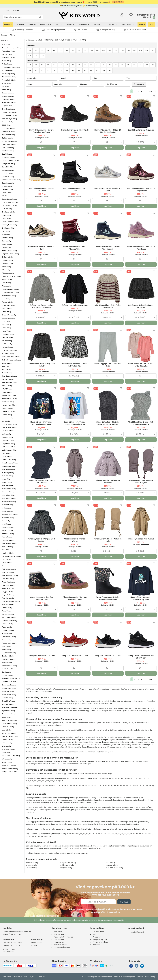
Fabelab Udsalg (7, 264)
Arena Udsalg (7, 83)
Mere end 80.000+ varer (135, 30)
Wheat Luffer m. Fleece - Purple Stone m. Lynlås (141, 482)
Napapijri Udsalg (8, 534)
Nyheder (21, 24)
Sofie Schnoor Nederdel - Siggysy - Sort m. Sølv (141, 306)
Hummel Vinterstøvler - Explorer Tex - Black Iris (108, 248)
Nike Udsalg (6, 550)
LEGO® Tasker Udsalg (10, 424)
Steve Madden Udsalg (10, 682)
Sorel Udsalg (6, 672)
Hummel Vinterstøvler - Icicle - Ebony (75, 190)
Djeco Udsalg (7, 215)
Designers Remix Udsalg (10, 202)
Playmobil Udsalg (8, 595)
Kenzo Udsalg (7, 392)
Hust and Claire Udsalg (10, 350)
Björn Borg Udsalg (9, 109)
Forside (4, 35)
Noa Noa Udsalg (8, 553)
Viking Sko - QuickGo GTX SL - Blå (42, 656)
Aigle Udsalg (6, 61)
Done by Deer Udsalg (9, 225)
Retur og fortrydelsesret (63, 937)
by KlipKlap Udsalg (9, 135)
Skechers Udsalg (8, 656)
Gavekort (96, 945)
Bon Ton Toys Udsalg (9, 119)
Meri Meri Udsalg (8, 486)
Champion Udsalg (8, 157)
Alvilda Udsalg (7, 64)
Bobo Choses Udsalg (9, 115)
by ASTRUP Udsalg (9, 132)
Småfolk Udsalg (7, 662)
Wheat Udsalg (7, 759)
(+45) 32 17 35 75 (16, 934)
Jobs (94, 934)
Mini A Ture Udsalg (9, 495)
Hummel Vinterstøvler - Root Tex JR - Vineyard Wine (141, 190)
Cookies (140, 977)
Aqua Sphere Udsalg (9, 77)
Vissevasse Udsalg (8, 749)
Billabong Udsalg (8, 96)
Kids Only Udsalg (8, 402)
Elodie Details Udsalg (9, 251)
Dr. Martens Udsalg (9, 228)
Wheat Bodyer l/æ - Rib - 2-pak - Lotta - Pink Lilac (141, 365)
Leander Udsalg (7, 418)
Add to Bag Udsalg (9, 51)
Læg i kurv (42, 148)
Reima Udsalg (7, 627)
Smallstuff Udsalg (8, 659)
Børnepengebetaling (62, 947)
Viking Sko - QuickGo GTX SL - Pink (75, 656)
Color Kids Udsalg (8, 167)
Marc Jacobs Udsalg (9, 469)
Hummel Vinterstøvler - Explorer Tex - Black (42, 190)
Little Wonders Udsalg (10, 450)
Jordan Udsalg (7, 373)
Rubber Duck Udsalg (9, 643)
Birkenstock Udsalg (9, 103)
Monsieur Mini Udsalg (10, 514)
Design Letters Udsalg (10, 199)
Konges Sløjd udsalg (68, 863)
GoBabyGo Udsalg (8, 318)
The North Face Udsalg (10, 708)
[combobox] (42, 142)
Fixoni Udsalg (7, 280)
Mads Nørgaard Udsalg (10, 463)
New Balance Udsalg (9, 543)
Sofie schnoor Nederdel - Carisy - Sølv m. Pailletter (75, 365)
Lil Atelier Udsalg (8, 440)
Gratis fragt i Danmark (22, 30)
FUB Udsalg (6, 299)
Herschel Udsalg (8, 338)
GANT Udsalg (7, 309)
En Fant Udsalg (7, 257)
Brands (32, 24)
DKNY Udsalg (7, 218)
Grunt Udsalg (7, 325)
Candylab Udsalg (8, 151)
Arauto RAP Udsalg (9, 80)
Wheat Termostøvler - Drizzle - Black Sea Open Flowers (108, 598)
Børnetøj (46, 24)
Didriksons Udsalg (8, 212)
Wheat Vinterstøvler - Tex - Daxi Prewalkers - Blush (75, 598)
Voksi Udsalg (6, 753)
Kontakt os (58, 932)
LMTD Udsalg (7, 457)
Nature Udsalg (7, 537)
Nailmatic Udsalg (8, 527)
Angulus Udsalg (8, 70)
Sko (59, 24)
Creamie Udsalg (7, 186)
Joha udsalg (110, 863)
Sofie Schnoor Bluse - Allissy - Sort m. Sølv (42, 365)
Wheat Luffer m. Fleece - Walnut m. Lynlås (108, 540)
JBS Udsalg (6, 366)
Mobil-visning (150, 977)
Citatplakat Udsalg (8, 164)
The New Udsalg (8, 704)
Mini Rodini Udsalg (9, 498)
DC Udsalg (6, 196)
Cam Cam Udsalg (8, 148)
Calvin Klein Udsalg (9, 144)
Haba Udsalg (6, 328)
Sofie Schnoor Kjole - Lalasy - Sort (75, 305)
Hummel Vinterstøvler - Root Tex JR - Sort (75, 131)
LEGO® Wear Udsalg (9, 428)
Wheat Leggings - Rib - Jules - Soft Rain (108, 365)
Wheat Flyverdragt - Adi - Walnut (141, 539)
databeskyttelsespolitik (114, 920)
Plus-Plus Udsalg (8, 598)
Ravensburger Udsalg (10, 621)
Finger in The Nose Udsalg (11, 276)
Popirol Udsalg (7, 608)
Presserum (97, 937)
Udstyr (98, 24)
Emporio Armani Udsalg (10, 254)
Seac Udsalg (6, 646)
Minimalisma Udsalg (9, 502)
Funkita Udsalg (7, 302)
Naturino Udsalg (8, 540)
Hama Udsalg (7, 331)
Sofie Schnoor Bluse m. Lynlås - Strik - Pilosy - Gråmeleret (42, 306)
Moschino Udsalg (8, 518)
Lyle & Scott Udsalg (9, 460)
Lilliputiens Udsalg (8, 444)
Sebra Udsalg (7, 650)
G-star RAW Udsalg (9, 305)
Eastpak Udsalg (7, 238)
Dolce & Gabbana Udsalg (11, 222)
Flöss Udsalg (6, 286)
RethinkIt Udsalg (8, 630)
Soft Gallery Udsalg (9, 669)
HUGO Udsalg (7, 344)
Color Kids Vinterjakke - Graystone (141, 130)
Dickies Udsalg (7, 209)
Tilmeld (124, 902)
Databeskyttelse (106, 977)
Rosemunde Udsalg (9, 637)
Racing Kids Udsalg (9, 617)
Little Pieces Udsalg (9, 447)
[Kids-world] (79, 16)
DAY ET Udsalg (7, 193)
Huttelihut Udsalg (8, 354)
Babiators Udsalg (8, 93)
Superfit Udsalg (7, 698)
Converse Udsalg (8, 177)
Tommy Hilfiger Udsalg (10, 720)
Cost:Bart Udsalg (8, 183)
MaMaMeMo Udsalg (9, 466)
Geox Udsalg (6, 312)
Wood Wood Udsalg (9, 765)
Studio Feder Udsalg (9, 688)
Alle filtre (139, 84)
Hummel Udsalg (8, 347)
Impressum (118, 977)
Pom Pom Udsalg (8, 605)
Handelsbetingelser (90, 977)
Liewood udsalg (112, 865)
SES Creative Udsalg (9, 653)
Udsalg (142, 24)
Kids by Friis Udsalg (9, 395)
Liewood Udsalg (8, 437)
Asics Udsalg (6, 90)
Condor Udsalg (7, 173)
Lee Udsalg (6, 421)
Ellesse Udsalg (7, 247)
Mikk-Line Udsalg (8, 492)
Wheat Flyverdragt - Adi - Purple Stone (75, 482)
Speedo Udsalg (7, 675)
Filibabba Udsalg (8, 273)
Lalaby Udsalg (7, 415)
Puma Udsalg (7, 611)
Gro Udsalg (6, 321)
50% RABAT (8, 24)
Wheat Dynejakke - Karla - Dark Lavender (108, 482)
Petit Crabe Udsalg (9, 572)
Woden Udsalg (7, 762)
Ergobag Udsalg (8, 260)
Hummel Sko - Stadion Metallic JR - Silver (108, 190)
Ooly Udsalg (6, 560)
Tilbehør (84, 24)
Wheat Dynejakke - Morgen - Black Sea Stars (42, 540)
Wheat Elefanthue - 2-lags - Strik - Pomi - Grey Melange (141, 423)
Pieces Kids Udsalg (9, 582)
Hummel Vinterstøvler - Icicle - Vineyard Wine (75, 248)
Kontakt (7, 928)
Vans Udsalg (6, 730)
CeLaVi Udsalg (7, 154)
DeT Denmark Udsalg (9, 206)
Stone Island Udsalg (9, 685)
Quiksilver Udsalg (8, 614)
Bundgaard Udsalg (9, 128)
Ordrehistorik (59, 940)
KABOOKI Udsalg (8, 379)
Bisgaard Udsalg (8, 106)
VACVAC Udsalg (8, 727)
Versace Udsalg (7, 740)
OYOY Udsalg (7, 563)
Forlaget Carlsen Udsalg (10, 292)
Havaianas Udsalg (8, 334)
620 (151, 91)
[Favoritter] (55, 96)
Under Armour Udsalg (10, 724)
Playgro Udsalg (7, 592)
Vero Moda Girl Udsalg (10, 736)
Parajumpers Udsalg (9, 566)
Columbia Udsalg (8, 170)
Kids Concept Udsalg (9, 399)
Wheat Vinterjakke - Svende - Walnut (75, 540)
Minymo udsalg (66, 868)
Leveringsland (130, 977)
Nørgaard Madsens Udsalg (11, 556)
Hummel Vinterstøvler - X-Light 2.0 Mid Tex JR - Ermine (108, 131)
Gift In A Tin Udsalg (9, 315)
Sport (71, 24)
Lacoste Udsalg (7, 408)
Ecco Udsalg (6, 241)
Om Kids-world (98, 932)
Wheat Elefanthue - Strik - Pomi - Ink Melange (42, 482)
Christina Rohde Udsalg (10, 161)
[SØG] (40, 17)
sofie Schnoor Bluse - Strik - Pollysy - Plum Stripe (108, 306)
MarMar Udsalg (7, 476)
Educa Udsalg (7, 244)
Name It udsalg (32, 863)
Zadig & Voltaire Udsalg (10, 772)
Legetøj (112, 24)
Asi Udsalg (6, 87)
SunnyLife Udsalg (8, 691)
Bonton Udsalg (7, 122)
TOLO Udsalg (7, 717)
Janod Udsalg (7, 363)
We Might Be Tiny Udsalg (11, 756)
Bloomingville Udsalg (10, 112)
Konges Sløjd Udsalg (9, 405)
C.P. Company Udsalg (10, 141)
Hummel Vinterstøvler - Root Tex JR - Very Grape (141, 248)
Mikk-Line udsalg (67, 865)
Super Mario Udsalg (9, 695)
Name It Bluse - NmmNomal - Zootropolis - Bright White (75, 423)
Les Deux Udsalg (8, 431)
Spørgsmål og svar (100, 940)
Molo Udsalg (6, 508)
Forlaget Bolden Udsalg (10, 289)
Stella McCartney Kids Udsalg (12, 679)
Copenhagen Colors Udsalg (12, 180)
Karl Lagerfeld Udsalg (9, 383)
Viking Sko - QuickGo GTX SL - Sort (108, 656)
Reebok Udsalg (7, 624)
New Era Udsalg (8, 547)
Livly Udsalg (6, 453)
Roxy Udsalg (6, 640)
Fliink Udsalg (7, 283)
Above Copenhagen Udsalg (12, 48)
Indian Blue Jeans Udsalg (11, 357)
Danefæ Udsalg (7, 189)
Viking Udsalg (7, 743)
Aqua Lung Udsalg (9, 74)
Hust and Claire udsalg (114, 868)
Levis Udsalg (6, 434)
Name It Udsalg (7, 531)
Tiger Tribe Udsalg (8, 711)
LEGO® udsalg (32, 868)
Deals (152, 24)
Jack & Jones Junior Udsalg (12, 360)
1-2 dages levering (106, 30)
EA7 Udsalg (6, 235)
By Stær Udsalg (7, 138)
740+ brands (81, 30)
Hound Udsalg (7, 341)
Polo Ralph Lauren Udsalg (11, 601)
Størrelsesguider (60, 945)
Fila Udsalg (6, 270)
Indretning (128, 24)
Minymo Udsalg (8, 505)
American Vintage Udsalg (11, 67)
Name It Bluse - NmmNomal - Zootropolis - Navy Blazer (42, 423)
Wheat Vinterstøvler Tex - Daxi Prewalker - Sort (42, 598)
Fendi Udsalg (7, 267)
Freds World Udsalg (9, 296)
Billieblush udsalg (8, 99)
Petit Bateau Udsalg (9, 569)
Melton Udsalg (7, 482)
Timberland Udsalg (9, 714)
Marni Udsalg (7, 479)
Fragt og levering (60, 934)
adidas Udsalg (7, 54)
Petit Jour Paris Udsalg (10, 576)
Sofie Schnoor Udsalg (10, 666)
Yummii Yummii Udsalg (10, 769)
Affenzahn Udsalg (8, 58)
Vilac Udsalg (6, 746)
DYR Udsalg (6, 231)
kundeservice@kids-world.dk (20, 932)
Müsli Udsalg (7, 524)
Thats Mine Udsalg (9, 701)
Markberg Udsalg (8, 473)
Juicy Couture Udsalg (10, 376)
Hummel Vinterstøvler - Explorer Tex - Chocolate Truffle (42, 131)
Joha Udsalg (6, 370)
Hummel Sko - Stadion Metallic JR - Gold (42, 248)
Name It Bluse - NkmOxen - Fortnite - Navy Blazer (141, 598)
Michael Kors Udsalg (9, 489)
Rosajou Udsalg (7, 634)
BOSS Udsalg (7, 125)
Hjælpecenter (59, 942)
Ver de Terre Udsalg (9, 733)
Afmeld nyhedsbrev (100, 942)
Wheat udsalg (31, 865)
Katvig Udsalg (7, 386)
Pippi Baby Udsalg (8, 588)
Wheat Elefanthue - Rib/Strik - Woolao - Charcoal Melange (108, 423)
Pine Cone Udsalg (8, 585)
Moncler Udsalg (8, 511)
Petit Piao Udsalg (8, 579)
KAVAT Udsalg (7, 389)
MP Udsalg (6, 521)
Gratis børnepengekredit (53, 30)
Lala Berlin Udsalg (8, 412)
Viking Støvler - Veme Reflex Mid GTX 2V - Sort (141, 657)
